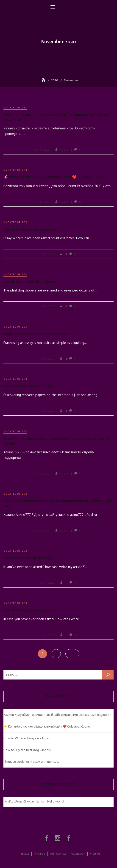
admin (64, 150)
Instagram (58, 838)
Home (25, 854)
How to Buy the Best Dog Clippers (30, 282)
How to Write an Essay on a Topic (30, 230)
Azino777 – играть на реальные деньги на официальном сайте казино (56, 441)
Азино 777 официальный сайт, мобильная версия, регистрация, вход (58, 504)
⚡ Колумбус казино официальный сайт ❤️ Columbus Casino (54, 177)
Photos (47, 838)
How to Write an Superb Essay (27, 558)
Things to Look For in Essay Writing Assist (36, 334)
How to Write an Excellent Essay (29, 611)
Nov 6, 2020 (41, 150)
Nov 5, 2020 (46, 254)
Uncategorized (15, 108)
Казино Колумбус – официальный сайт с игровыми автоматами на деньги (57, 117)
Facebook (69, 838)
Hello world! (56, 802)
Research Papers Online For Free (28, 386)
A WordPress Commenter (22, 802)
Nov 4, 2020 (46, 583)
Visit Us (95, 854)
